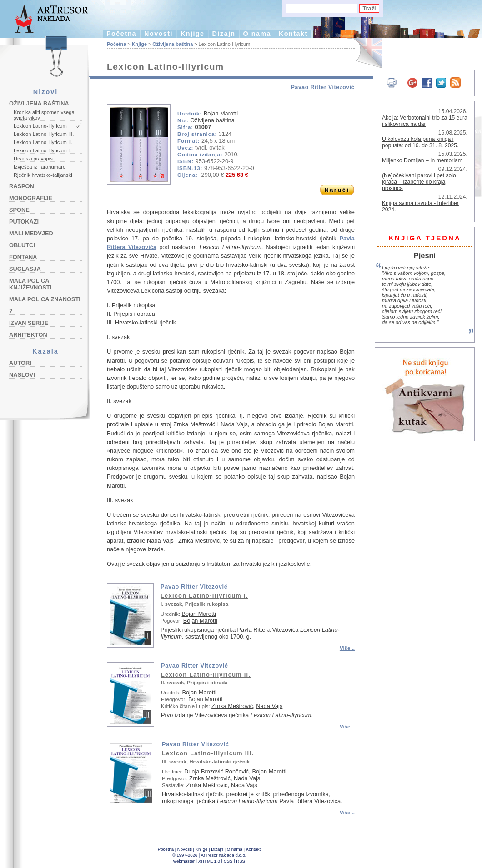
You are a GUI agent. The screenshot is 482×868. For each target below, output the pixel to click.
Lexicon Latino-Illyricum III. (44, 134)
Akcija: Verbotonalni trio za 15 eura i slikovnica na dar (425, 121)
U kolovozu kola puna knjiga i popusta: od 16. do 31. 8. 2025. (420, 142)
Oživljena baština (39, 103)
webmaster (184, 861)
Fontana (23, 257)
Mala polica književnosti (30, 284)
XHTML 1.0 (209, 861)
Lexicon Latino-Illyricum (40, 126)
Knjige (193, 34)
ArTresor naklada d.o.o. (224, 855)
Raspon (22, 186)
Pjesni (425, 255)
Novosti (158, 34)
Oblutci (22, 245)
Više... (347, 648)
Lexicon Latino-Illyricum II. (43, 142)
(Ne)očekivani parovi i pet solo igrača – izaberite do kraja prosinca (419, 182)
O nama (257, 34)
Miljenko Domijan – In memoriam (422, 160)
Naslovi (22, 375)
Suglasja (25, 269)
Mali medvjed (31, 233)
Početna (121, 34)
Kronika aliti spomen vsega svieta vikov (44, 115)
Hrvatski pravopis (33, 159)
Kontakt (293, 34)
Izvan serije (29, 323)
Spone (19, 210)
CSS (228, 861)
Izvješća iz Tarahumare (40, 167)
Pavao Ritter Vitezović (323, 87)
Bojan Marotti (221, 113)
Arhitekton (28, 335)
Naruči (337, 190)
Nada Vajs (269, 706)
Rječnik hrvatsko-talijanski (43, 175)
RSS (241, 861)
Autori (20, 363)
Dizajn (224, 34)
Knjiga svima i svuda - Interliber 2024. (420, 206)
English (364, 53)
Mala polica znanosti (45, 299)
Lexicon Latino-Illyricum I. (42, 150)
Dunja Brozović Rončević (216, 771)
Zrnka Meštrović (232, 706)
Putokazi (24, 222)
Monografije (31, 198)
